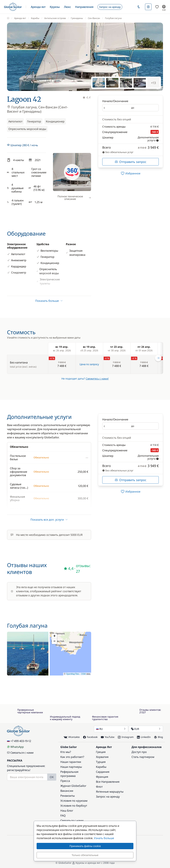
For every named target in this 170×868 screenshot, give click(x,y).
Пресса (65, 781)
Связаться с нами (20, 753)
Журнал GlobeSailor (73, 786)
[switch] (130, 173)
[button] (38, 7)
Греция (101, 752)
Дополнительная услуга (148, 139)
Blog (159, 737)
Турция (101, 762)
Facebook (90, 737)
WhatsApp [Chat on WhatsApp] (15, 747)
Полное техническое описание (74, 198)
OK (52, 777)
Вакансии (67, 791)
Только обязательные (85, 855)
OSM (83, 674)
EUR (146, 729)
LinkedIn (144, 737)
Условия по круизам (74, 801)
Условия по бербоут (74, 806)
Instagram (126, 737)
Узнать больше (104, 838)
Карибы (101, 767)
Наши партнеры (71, 767)
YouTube (108, 737)
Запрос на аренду (108, 797)
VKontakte (72, 737)
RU (111, 729)
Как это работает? (72, 757)
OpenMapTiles (73, 674)
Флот (99, 787)
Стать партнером (143, 757)
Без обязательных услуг (118, 152)
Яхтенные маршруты (110, 792)
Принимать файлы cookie (85, 846)
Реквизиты (68, 796)
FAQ (63, 816)
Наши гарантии (71, 762)
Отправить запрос (131, 162)
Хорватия (102, 757)
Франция (102, 777)
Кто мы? (66, 752)
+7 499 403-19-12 (19, 741)
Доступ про (139, 752)
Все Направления (108, 782)
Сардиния (103, 772)
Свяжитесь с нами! (97, 379)
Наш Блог (67, 811)
